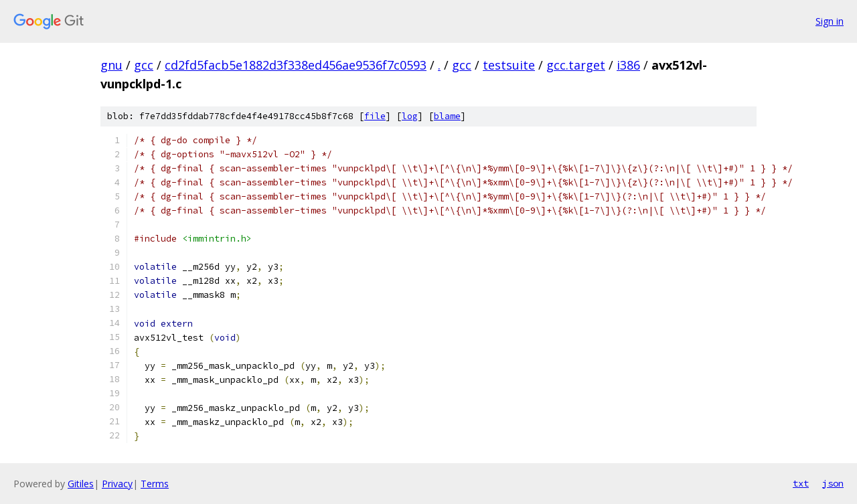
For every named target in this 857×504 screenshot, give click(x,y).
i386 (628, 65)
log (410, 116)
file (375, 116)
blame (447, 116)
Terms (155, 484)
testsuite (509, 65)
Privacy (117, 484)
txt (801, 483)
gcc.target (576, 65)
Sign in (830, 21)
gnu (111, 65)
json (833, 483)
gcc (144, 65)
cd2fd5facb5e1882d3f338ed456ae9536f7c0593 (296, 65)
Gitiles (81, 484)
